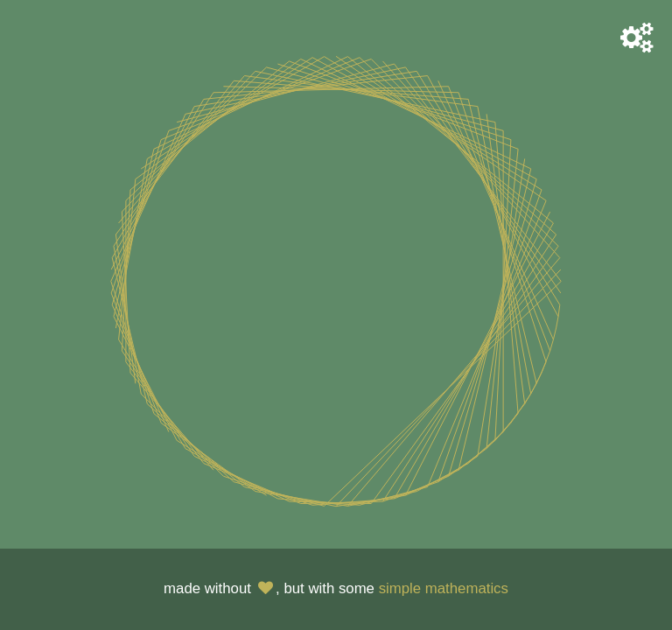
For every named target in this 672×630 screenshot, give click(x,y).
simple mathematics (444, 588)
